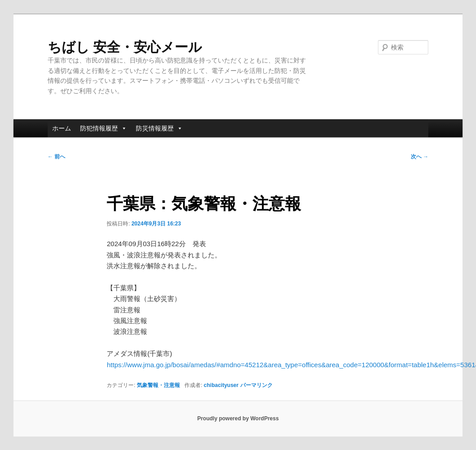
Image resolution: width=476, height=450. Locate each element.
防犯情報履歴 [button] (103, 128)
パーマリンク (256, 385)
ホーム (62, 128)
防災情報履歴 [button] (159, 128)
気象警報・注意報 (158, 385)
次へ (420, 157)
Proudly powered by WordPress (238, 418)
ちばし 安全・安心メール (125, 47)
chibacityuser (221, 385)
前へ (56, 157)
